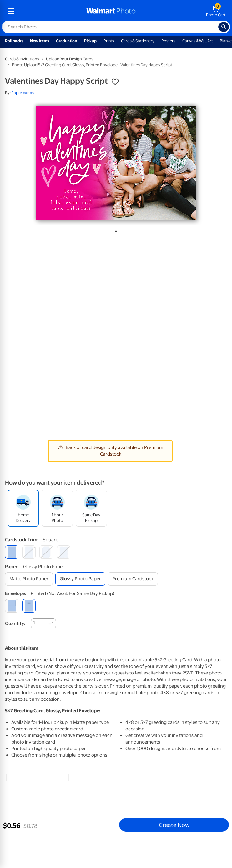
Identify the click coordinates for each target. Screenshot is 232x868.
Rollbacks (14, 41)
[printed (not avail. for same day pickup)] (29, 606)
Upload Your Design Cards (70, 59)
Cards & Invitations (22, 59)
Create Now (174, 825)
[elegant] (46, 552)
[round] (29, 552)
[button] (115, 82)
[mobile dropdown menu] (11, 11)
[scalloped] (64, 552)
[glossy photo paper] (80, 579)
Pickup (90, 41)
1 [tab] (115, 230)
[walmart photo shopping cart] (216, 11)
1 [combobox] (34, 623)
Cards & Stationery (138, 41)
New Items (40, 41)
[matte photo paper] (29, 579)
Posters (168, 41)
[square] (12, 552)
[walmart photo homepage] (111, 11)
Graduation (67, 41)
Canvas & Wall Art (198, 41)
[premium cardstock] (133, 579)
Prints (109, 41)
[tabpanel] (116, 163)
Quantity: (15, 623)
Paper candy (23, 93)
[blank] (12, 606)
